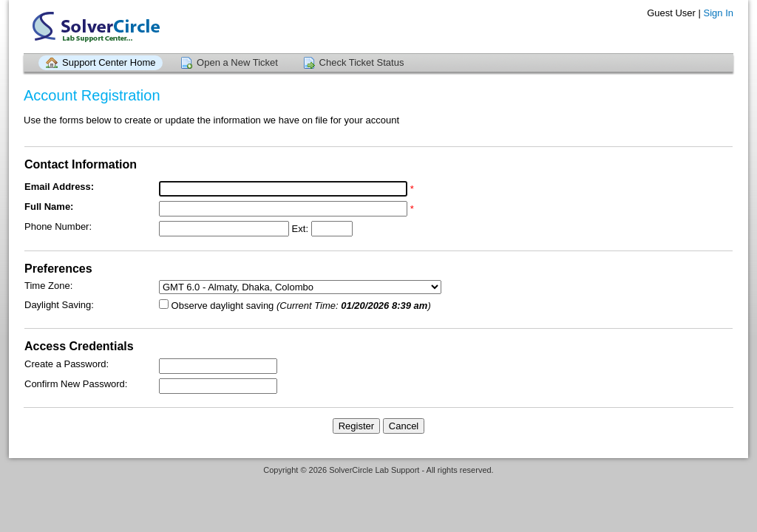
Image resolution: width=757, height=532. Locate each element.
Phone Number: (58, 226)
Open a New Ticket (237, 62)
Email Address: (59, 187)
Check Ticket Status (362, 62)
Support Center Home (109, 62)
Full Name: (49, 207)
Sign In (719, 13)
